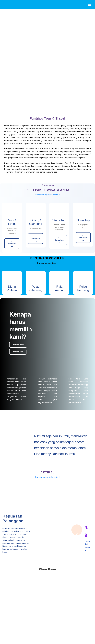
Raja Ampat (59, 288)
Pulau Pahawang (36, 288)
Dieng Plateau (12, 288)
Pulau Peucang (83, 288)
